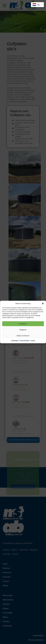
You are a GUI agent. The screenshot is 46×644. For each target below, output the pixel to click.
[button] (43, 304)
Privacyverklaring (25, 340)
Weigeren (23, 330)
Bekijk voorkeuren (23, 336)
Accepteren (23, 324)
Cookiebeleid (15, 340)
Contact (33, 340)
